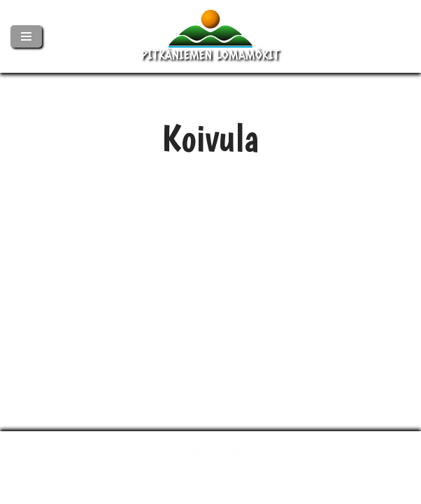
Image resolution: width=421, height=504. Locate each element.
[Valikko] (26, 36)
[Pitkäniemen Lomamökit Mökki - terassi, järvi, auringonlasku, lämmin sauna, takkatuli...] (210, 36)
